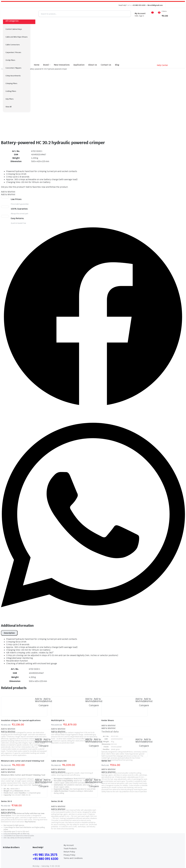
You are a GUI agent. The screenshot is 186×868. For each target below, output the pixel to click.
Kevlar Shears (108, 678)
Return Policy (69, 809)
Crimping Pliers (11, 83)
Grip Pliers (10, 99)
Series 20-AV (57, 759)
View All (9, 107)
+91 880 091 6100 (139, 5)
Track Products (70, 806)
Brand (46, 65)
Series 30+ (106, 719)
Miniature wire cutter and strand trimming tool (23, 719)
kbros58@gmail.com (155, 5)
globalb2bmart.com (62, 856)
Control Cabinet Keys (14, 29)
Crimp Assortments (13, 76)
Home (37, 65)
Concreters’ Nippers (13, 68)
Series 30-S (6, 759)
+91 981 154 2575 (45, 812)
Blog (117, 65)
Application (79, 65)
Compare (44, 663)
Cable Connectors (13, 45)
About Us (93, 65)
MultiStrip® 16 (58, 678)
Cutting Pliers (11, 91)
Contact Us (106, 65)
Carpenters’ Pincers (13, 52)
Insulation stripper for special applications (21, 678)
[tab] (9, 591)
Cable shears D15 (59, 719)
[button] (8, 149)
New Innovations (62, 65)
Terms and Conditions (73, 816)
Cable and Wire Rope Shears (17, 37)
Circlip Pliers (10, 60)
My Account (69, 803)
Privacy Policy (69, 813)
